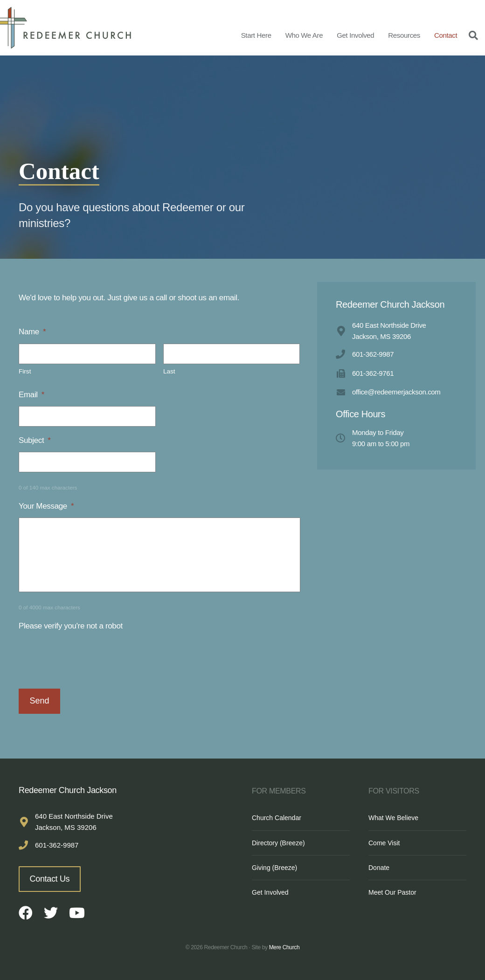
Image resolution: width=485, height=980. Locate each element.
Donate (379, 868)
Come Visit (384, 843)
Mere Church (284, 947)
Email (31, 395)
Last (169, 371)
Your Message (46, 506)
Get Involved (355, 35)
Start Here (256, 35)
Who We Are (304, 35)
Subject (35, 440)
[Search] (471, 35)
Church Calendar (277, 818)
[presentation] (90, 656)
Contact (446, 35)
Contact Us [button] (50, 879)
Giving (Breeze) (274, 868)
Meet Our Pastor (392, 892)
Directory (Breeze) (278, 843)
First (25, 371)
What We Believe (393, 818)
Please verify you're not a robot (71, 626)
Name (32, 332)
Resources (404, 35)
